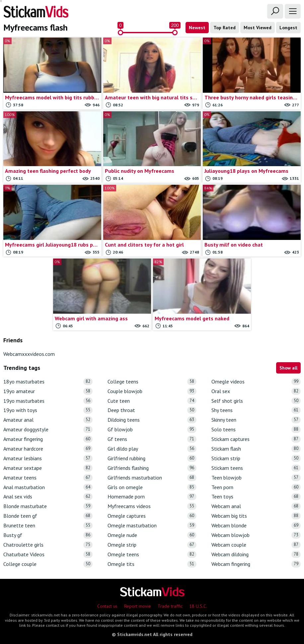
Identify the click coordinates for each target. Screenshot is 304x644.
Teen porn (256, 487)
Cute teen (152, 401)
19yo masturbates (48, 401)
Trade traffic (170, 606)
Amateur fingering (48, 439)
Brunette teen (48, 526)
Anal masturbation (48, 487)
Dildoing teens (152, 420)
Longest (288, 28)
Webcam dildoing (256, 554)
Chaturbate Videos (48, 554)
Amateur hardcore (48, 449)
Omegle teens (152, 554)
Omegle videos (256, 382)
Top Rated (225, 28)
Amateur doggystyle (48, 429)
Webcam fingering (256, 564)
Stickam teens (256, 468)
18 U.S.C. (198, 606)
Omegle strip (152, 545)
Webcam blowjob (256, 535)
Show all (288, 368)
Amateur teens (48, 478)
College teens (152, 382)
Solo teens (256, 429)
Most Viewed (258, 28)
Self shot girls (256, 401)
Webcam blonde (256, 526)
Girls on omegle (152, 487)
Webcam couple (256, 545)
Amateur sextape (48, 468)
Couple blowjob (152, 391)
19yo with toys (48, 410)
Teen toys (256, 497)
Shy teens (256, 410)
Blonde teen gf (48, 516)
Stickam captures (256, 439)
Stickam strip (256, 458)
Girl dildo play (152, 449)
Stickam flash (256, 449)
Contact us (107, 606)
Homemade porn (152, 497)
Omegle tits (152, 564)
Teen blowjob (256, 478)
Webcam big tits (256, 516)
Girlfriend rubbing (152, 458)
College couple (48, 564)
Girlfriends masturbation (152, 478)
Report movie (138, 606)
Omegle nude (152, 535)
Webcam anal (256, 506)
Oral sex (256, 391)
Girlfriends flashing (152, 468)
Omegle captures (152, 516)
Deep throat (152, 410)
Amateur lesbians (48, 458)
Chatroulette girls (48, 545)
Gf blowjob (152, 429)
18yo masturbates (48, 382)
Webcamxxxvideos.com (29, 354)
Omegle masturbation (152, 526)
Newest (197, 28)
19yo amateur (48, 391)
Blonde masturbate (48, 506)
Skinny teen (256, 420)
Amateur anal (48, 420)
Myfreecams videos (152, 506)
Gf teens (152, 439)
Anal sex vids (48, 497)
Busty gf (48, 535)
